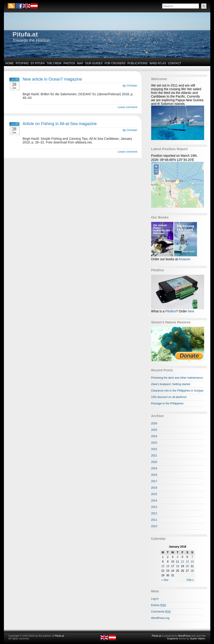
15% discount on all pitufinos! (169, 397)
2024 (154, 436)
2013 (154, 507)
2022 (154, 449)
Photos (69, 63)
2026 (154, 423)
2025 (154, 430)
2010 (154, 526)
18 (177, 566)
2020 (154, 462)
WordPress (184, 636)
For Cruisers (115, 63)
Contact (175, 63)
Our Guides (94, 63)
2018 (154, 475)
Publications (138, 63)
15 (163, 566)
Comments (161, 612)
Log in (155, 599)
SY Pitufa (38, 63)
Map (80, 63)
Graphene (173, 638)
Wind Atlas (158, 63)
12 (182, 562)
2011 (154, 520)
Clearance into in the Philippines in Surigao (177, 391)
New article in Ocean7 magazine (52, 79)
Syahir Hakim (197, 638)
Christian (132, 86)
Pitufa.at (25, 34)
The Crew (54, 63)
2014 (154, 501)
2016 (154, 488)
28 (192, 571)
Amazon (184, 259)
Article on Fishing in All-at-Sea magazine (60, 124)
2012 (154, 513)
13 (187, 562)
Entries (159, 605)
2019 (154, 468)
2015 (154, 494)
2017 (154, 481)
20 (187, 566)
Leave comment (127, 107)
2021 (154, 456)
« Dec (165, 580)
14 (192, 562)
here (191, 311)
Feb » (190, 580)
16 (168, 566)
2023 (154, 443)
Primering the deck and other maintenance (177, 378)
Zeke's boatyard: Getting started (171, 384)
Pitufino (22, 63)
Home (10, 63)
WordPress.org (160, 618)
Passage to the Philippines (167, 403)
